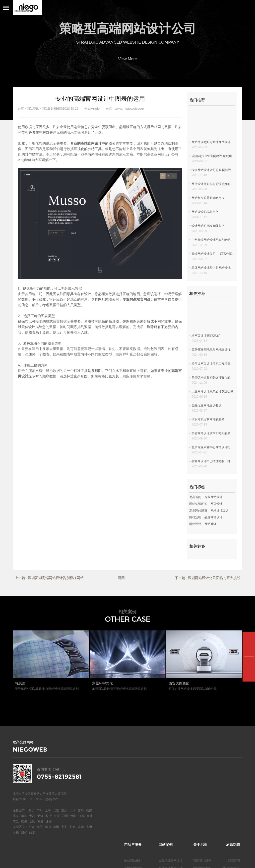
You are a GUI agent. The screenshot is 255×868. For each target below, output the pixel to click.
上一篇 (49, 578)
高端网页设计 (133, 780)
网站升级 (210, 524)
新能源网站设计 (169, 795)
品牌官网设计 (133, 773)
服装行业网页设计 (171, 810)
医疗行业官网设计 (171, 788)
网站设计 (195, 524)
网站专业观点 (231, 788)
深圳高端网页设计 (136, 810)
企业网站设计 (133, 765)
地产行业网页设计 (171, 818)
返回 (121, 578)
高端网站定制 (133, 788)
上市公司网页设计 (171, 780)
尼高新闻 (195, 497)
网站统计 (86, 861)
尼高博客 (199, 803)
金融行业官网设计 (171, 765)
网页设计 (216, 504)
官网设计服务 (202, 765)
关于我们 (199, 788)
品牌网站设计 (213, 517)
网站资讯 (33, 108)
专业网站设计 (213, 497)
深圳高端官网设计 (136, 803)
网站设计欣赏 (231, 780)
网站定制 (195, 517)
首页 (21, 108)
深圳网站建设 (198, 510)
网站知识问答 (198, 504)
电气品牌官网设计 (171, 803)
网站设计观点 (51, 108)
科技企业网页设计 (171, 773)
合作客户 (199, 780)
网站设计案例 (202, 773)
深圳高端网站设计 (136, 795)
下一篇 (208, 578)
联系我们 (199, 795)
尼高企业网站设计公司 (161, 154)
